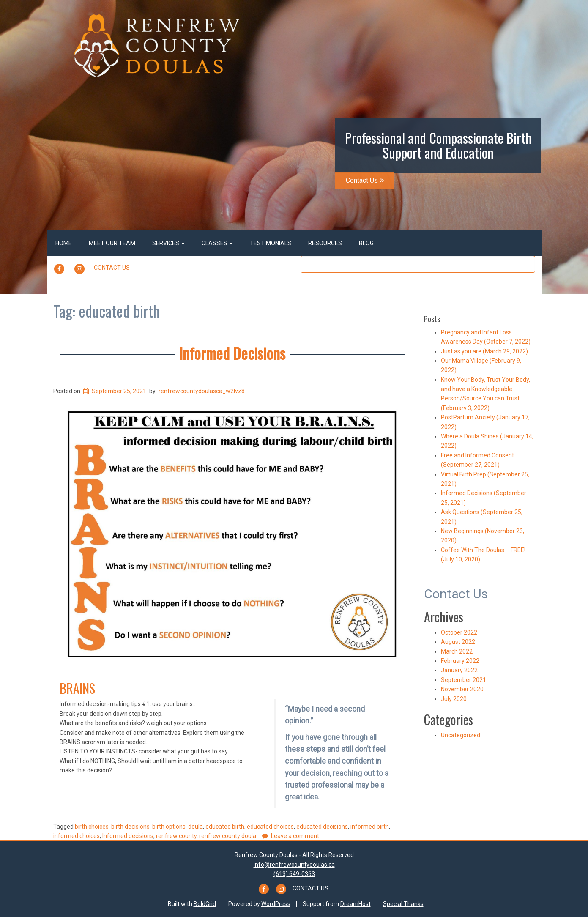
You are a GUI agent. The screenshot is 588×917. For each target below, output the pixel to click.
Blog (366, 243)
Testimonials (271, 243)
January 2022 (459, 670)
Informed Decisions (232, 353)
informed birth (370, 827)
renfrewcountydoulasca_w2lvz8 (202, 391)
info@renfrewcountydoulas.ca (294, 865)
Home (64, 243)
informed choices (77, 836)
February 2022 (460, 661)
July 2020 (454, 699)
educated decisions (322, 827)
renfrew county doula (228, 836)
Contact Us (365, 180)
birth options (169, 827)
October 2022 (459, 632)
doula (196, 827)
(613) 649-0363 (294, 874)
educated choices (270, 827)
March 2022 (457, 651)
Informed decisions (128, 836)
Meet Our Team (112, 243)
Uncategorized (461, 735)
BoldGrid (205, 904)
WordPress (276, 904)
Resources (325, 243)
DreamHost (356, 904)
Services (168, 243)
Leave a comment (295, 836)
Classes (217, 243)
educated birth (225, 827)
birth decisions (130, 827)
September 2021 (464, 680)
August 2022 (458, 642)
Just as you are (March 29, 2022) (484, 351)
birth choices (92, 827)
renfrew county (176, 836)
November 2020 (462, 689)
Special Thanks (403, 904)
